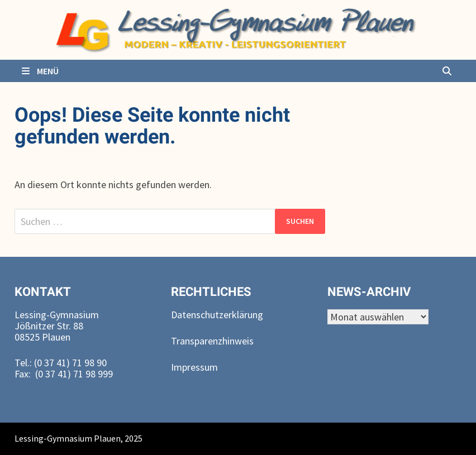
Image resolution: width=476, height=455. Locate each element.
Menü (39, 71)
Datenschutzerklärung (217, 315)
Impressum (194, 367)
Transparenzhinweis (212, 341)
